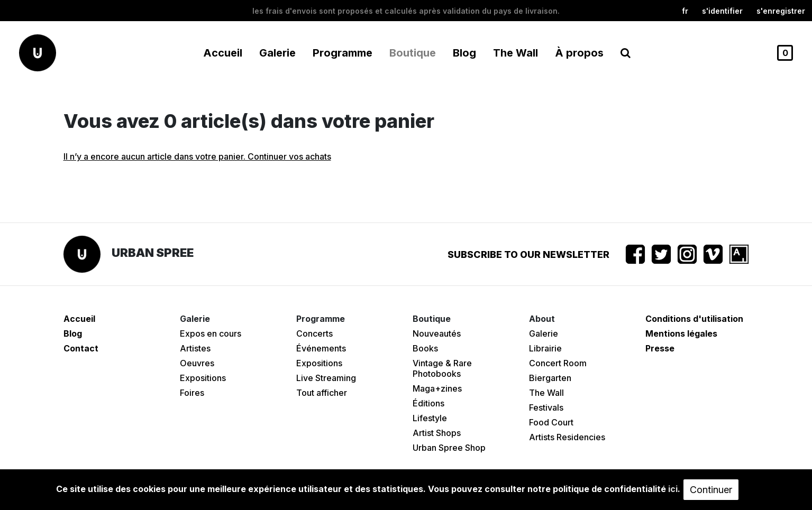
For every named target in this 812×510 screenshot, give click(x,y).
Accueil (223, 53)
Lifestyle (430, 418)
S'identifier (722, 11)
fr (685, 11)
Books (425, 348)
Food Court (551, 422)
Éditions (428, 403)
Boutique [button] (413, 53)
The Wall (516, 53)
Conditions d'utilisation (694, 319)
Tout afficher (322, 393)
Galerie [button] (277, 53)
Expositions (203, 378)
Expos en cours (211, 333)
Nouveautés (437, 333)
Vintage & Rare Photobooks (442, 368)
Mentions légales (681, 333)
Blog (464, 53)
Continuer (711, 490)
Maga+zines (437, 388)
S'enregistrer (781, 11)
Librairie (545, 348)
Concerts (314, 333)
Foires (192, 393)
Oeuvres (197, 363)
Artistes (195, 348)
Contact (81, 348)
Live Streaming (326, 378)
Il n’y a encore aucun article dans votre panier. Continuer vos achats (197, 156)
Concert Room (558, 363)
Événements (321, 348)
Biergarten (550, 378)
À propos (579, 53)
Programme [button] (343, 53)
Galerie (544, 333)
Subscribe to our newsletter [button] (528, 254)
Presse (660, 348)
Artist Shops (437, 433)
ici (673, 489)
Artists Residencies (567, 437)
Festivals (546, 407)
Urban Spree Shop (449, 448)
